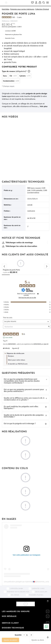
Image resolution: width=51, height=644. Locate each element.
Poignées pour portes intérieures (22, 9)
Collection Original (42, 9)
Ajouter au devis (38, 640)
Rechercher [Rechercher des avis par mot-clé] (25, 327)
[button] (6, 3)
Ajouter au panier (10, 640)
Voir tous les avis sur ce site (27, 298)
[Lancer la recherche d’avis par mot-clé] (49, 327)
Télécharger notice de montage (17, 242)
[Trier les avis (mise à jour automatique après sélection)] (27, 321)
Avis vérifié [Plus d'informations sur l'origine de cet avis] (9, 337)
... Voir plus (43, 106)
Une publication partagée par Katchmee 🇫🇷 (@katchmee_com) (26, 582)
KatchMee (6, 9)
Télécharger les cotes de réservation (19, 246)
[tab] (25, 6)
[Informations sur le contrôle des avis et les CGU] (38, 294)
